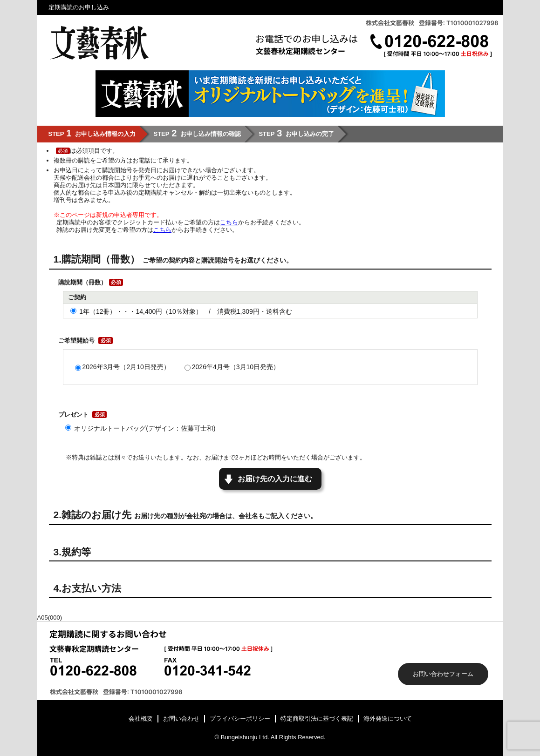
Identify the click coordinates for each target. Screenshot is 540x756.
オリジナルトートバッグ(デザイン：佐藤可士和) (145, 428)
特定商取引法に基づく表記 (317, 719)
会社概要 (141, 719)
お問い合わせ (181, 719)
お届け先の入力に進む (275, 479)
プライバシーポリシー (240, 719)
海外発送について (388, 719)
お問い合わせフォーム (443, 674)
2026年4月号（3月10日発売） (236, 367)
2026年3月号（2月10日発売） (126, 367)
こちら (229, 222)
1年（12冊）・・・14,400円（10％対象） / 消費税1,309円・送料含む (186, 311)
